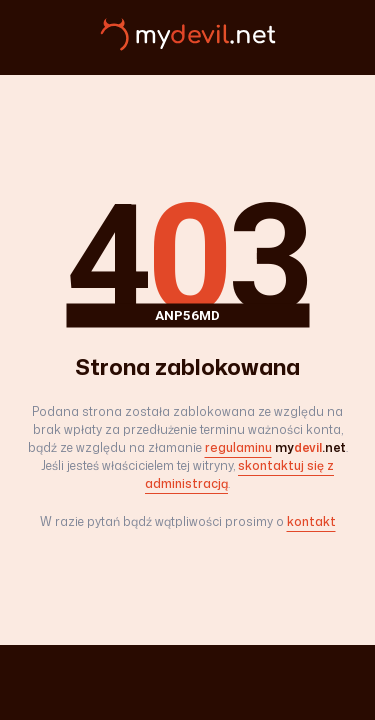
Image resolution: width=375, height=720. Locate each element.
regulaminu (238, 447)
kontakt (311, 521)
